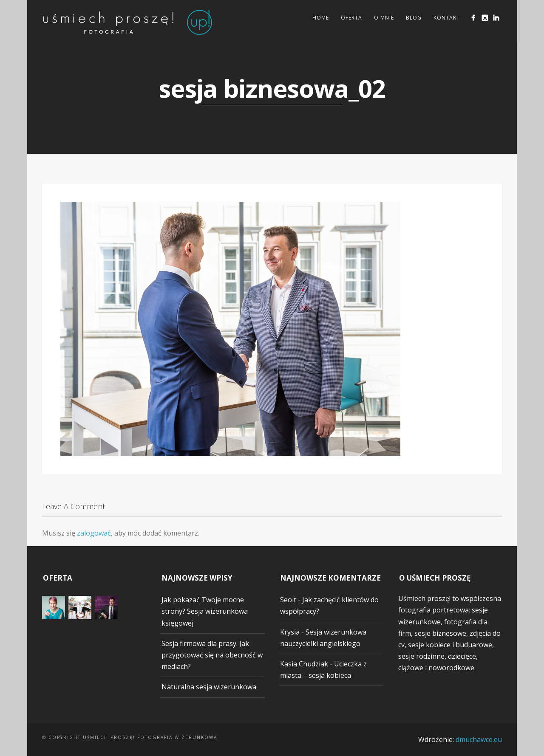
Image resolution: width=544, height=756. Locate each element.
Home (320, 18)
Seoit (288, 600)
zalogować (94, 533)
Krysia (290, 632)
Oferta (351, 18)
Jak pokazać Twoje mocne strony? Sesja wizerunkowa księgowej (205, 611)
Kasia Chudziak (304, 664)
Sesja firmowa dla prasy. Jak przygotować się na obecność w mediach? (212, 655)
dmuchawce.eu (479, 739)
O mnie (384, 18)
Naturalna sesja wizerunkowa (209, 687)
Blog (413, 18)
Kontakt (446, 18)
